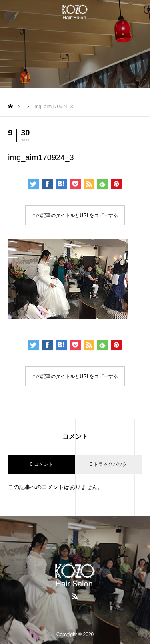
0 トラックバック (108, 464)
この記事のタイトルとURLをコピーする (75, 215)
